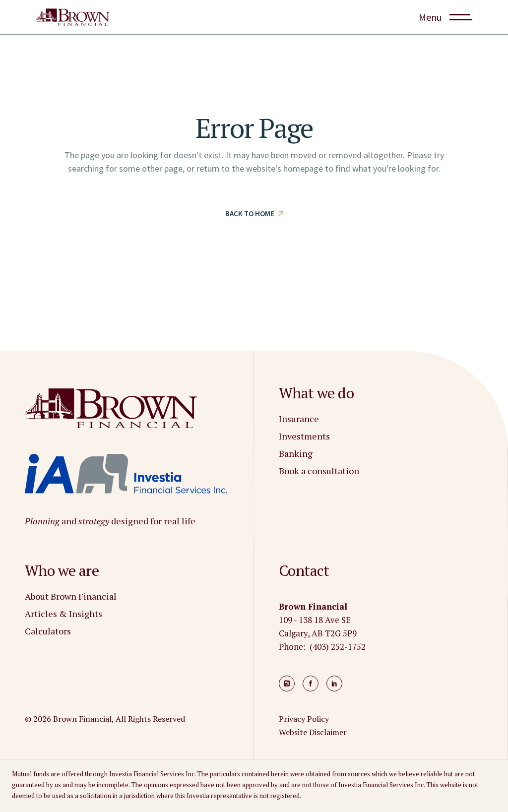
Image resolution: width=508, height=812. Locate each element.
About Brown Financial (71, 596)
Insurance (299, 419)
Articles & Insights (63, 614)
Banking (296, 453)
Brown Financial (82, 719)
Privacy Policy (304, 719)
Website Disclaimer (313, 732)
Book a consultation (319, 471)
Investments (304, 436)
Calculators (48, 631)
